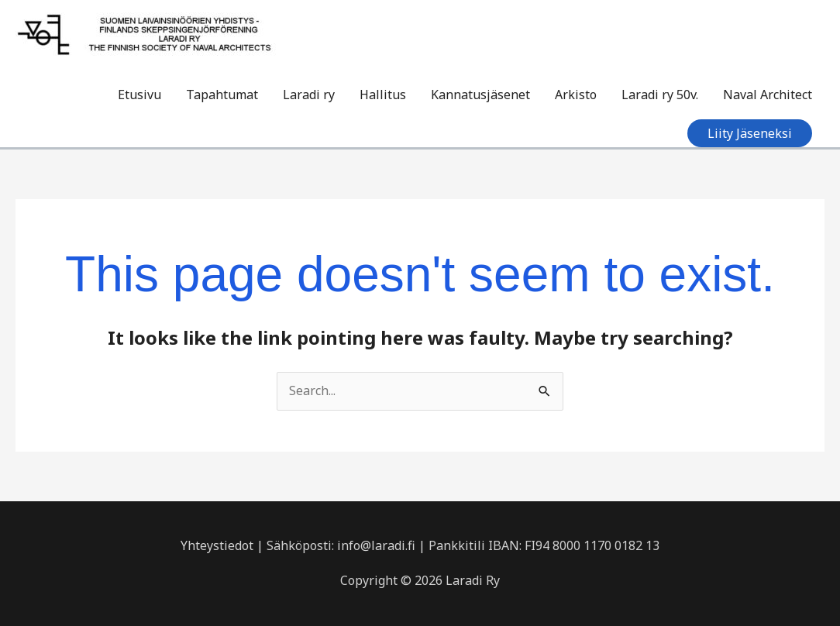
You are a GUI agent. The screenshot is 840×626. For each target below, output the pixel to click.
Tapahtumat (222, 95)
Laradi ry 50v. (660, 95)
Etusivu (139, 95)
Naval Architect (768, 95)
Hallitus (383, 95)
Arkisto (576, 95)
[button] (750, 133)
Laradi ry (309, 95)
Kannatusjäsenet (480, 95)
